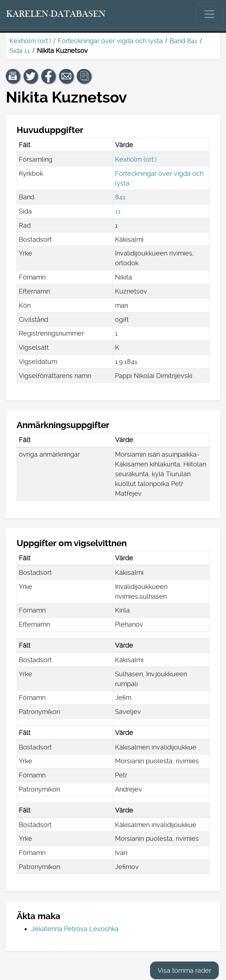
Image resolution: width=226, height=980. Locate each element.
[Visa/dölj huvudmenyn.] (209, 14)
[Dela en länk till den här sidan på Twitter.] (31, 76)
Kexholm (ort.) (30, 41)
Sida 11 (20, 51)
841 (120, 197)
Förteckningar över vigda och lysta (110, 41)
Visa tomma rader (184, 970)
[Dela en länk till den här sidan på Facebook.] (48, 76)
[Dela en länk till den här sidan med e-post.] (66, 76)
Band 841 (184, 41)
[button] (13, 76)
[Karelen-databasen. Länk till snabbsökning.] (56, 14)
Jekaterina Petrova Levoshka (75, 929)
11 (118, 211)
